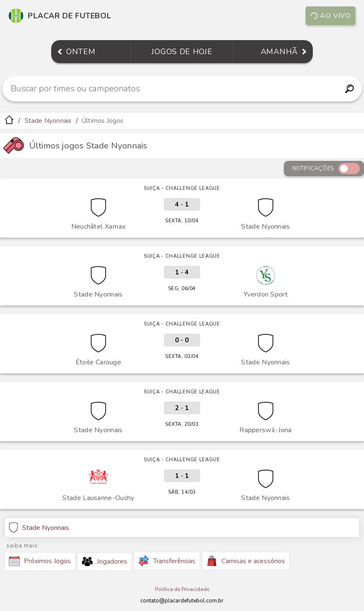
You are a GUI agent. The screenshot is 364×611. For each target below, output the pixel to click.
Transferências (167, 561)
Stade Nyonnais (48, 121)
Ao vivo (330, 16)
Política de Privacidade (182, 589)
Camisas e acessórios (246, 561)
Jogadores (105, 562)
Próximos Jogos (40, 561)
